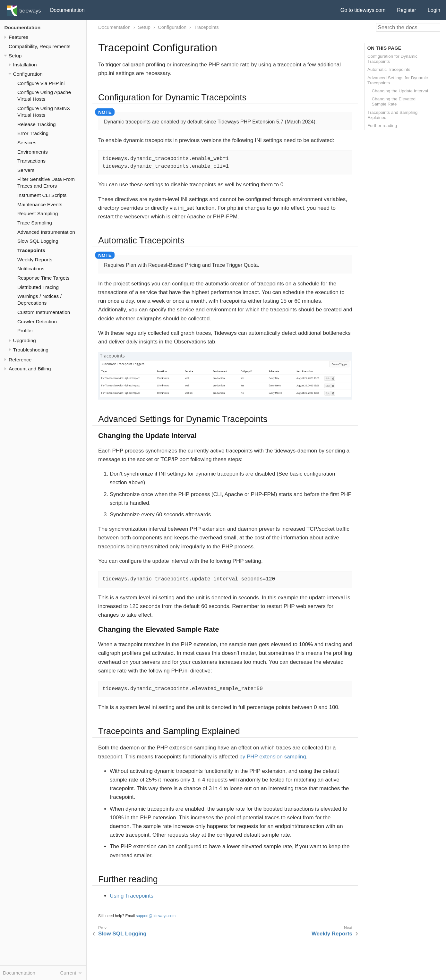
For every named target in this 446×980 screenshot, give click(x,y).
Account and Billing (30, 369)
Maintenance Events (40, 204)
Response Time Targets (43, 278)
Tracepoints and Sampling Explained (392, 115)
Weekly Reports (35, 260)
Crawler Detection (37, 321)
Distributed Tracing (38, 287)
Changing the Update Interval (400, 91)
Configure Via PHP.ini (41, 83)
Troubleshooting (31, 350)
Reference (20, 360)
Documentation (67, 10)
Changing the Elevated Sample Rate (394, 101)
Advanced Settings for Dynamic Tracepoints (398, 80)
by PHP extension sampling (273, 757)
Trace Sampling (35, 223)
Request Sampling (38, 213)
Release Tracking (37, 124)
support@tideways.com (156, 916)
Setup (15, 56)
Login (434, 10)
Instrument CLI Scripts (42, 195)
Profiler (25, 330)
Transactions (31, 161)
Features (18, 37)
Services (27, 143)
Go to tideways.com (363, 10)
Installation (25, 65)
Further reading (382, 126)
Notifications (31, 269)
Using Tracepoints (132, 896)
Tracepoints (31, 250)
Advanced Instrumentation (46, 232)
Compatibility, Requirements (39, 46)
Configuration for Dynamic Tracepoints (392, 59)
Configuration (28, 74)
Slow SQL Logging (38, 241)
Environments (33, 152)
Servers (26, 170)
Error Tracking (33, 133)
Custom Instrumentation (44, 312)
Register (407, 10)
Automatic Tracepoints (389, 69)
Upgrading (25, 340)
